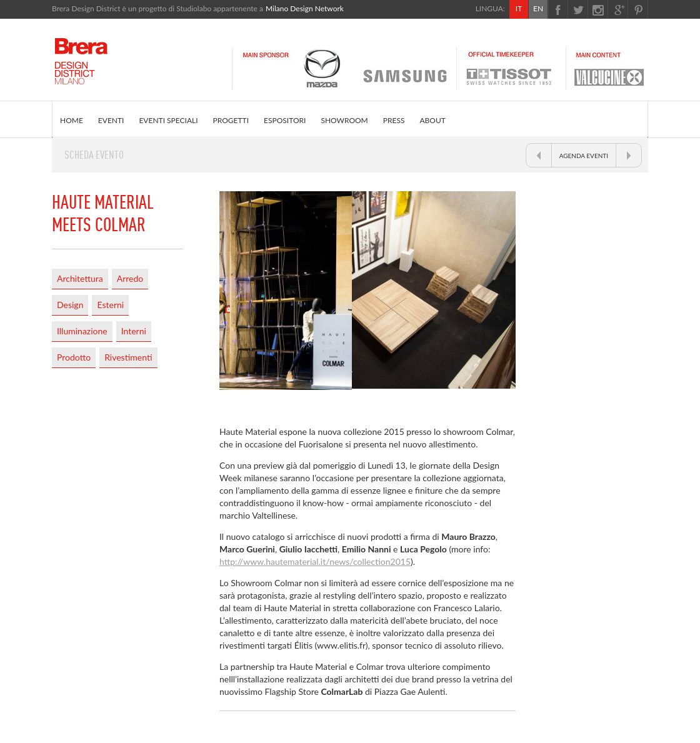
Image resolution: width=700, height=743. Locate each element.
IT (519, 8)
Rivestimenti (128, 357)
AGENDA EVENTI (584, 156)
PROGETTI (231, 120)
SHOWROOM (344, 120)
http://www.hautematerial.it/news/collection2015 (315, 561)
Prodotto (74, 357)
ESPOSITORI (285, 120)
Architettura (80, 278)
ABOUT (432, 120)
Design (70, 305)
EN (538, 8)
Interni (134, 331)
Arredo (130, 278)
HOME (72, 120)
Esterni (110, 305)
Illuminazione (82, 331)
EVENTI (111, 120)
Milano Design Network (305, 8)
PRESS (394, 120)
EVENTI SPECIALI (168, 120)
